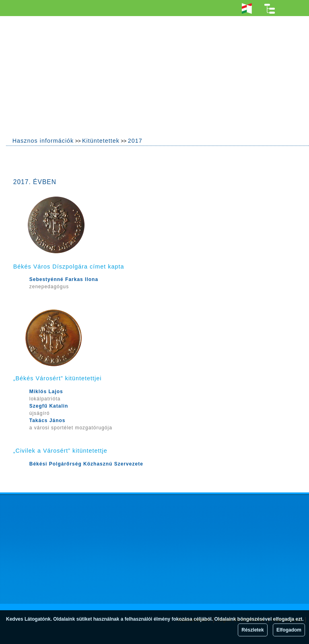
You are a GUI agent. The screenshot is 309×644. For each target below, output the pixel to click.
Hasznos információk (43, 141)
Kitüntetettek (101, 141)
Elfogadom (289, 630)
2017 (135, 141)
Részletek (252, 630)
